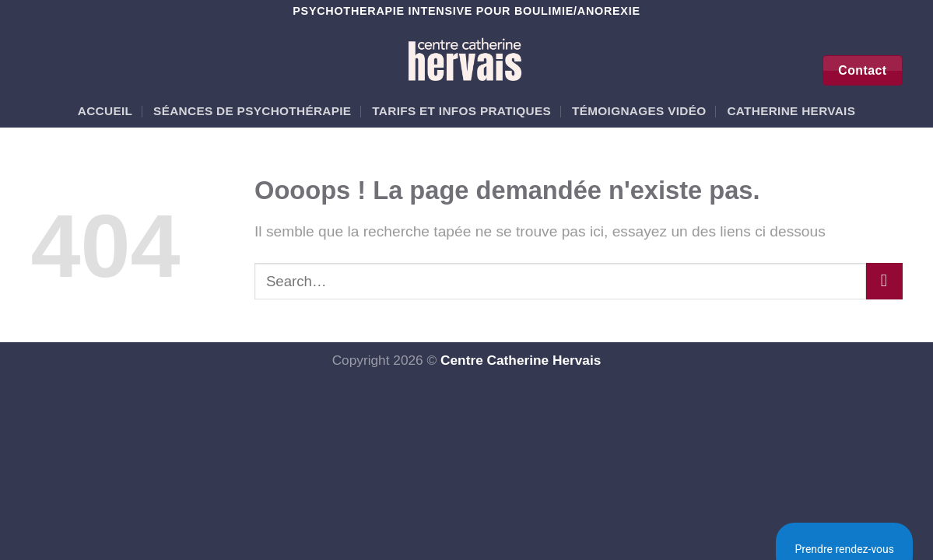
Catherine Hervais (791, 111)
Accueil (105, 111)
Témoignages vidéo (639, 111)
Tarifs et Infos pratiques (461, 111)
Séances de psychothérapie (252, 111)
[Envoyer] (884, 281)
